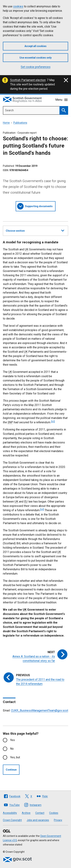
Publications (20, 123)
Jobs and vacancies (38, 820)
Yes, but (15, 757)
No (12, 749)
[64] (42, 509)
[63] (53, 421)
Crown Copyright (12, 820)
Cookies (54, 813)
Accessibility (10, 813)
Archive (26, 813)
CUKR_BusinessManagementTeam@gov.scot (40, 710)
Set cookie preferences (36, 67)
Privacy (58, 820)
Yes (12, 740)
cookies (18, 6)
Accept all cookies (35, 46)
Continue (11, 770)
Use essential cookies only (35, 58)
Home (6, 123)
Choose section (35, 230)
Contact (40, 813)
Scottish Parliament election (28, 80)
